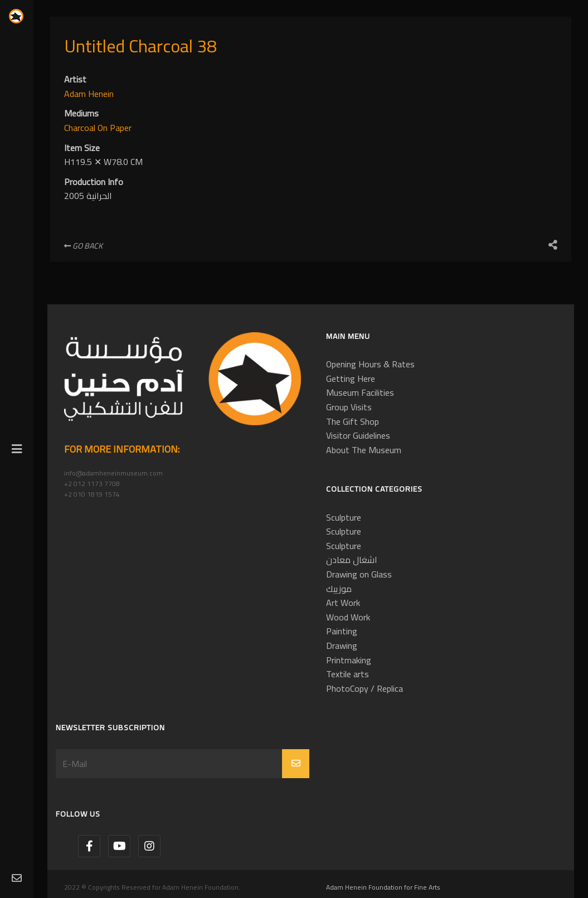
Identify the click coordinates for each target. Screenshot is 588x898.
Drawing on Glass (359, 574)
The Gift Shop (353, 421)
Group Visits (349, 407)
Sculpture (344, 517)
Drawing (342, 645)
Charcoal (81, 128)
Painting (342, 631)
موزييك (339, 589)
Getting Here (351, 378)
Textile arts (348, 674)
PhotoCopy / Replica (365, 688)
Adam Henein (89, 94)
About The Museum (364, 450)
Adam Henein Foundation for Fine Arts (383, 887)
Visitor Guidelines (358, 435)
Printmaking (349, 660)
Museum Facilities (360, 392)
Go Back (83, 246)
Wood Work (348, 617)
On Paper (115, 128)
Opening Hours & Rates (370, 364)
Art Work (343, 603)
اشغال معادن (352, 560)
